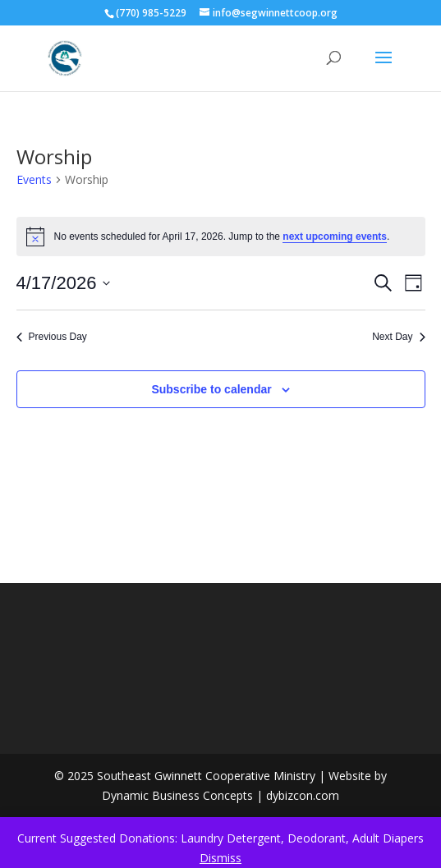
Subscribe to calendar (211, 389)
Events (34, 179)
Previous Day (52, 337)
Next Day (398, 337)
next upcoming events (335, 237)
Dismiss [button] (220, 858)
